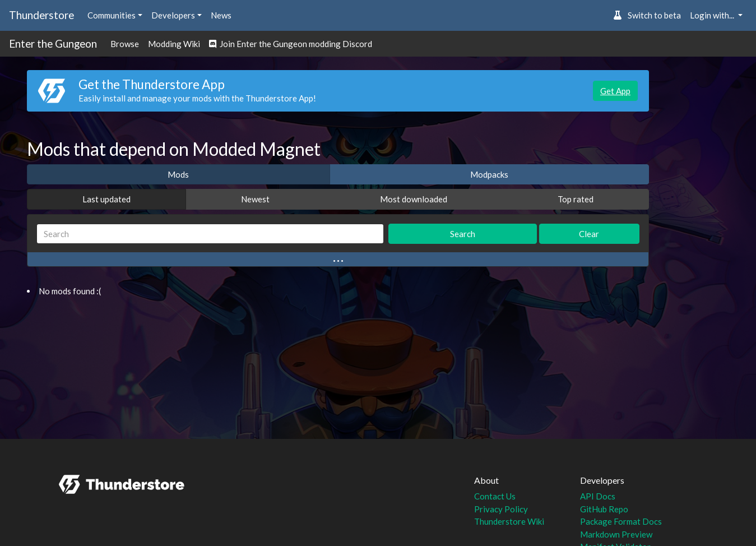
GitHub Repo (604, 509)
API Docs (598, 496)
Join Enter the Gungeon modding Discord (291, 44)
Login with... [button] (713, 15)
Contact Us (495, 496)
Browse (125, 44)
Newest (255, 199)
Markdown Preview (616, 534)
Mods (178, 174)
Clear (589, 234)
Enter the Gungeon (53, 43)
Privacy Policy (501, 509)
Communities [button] (112, 15)
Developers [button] (173, 15)
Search (463, 234)
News (221, 15)
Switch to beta (647, 15)
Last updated (106, 199)
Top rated (576, 199)
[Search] (210, 234)
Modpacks (489, 174)
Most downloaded (414, 199)
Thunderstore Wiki (509, 521)
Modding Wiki (174, 44)
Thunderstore (41, 15)
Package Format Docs (621, 521)
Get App (615, 91)
